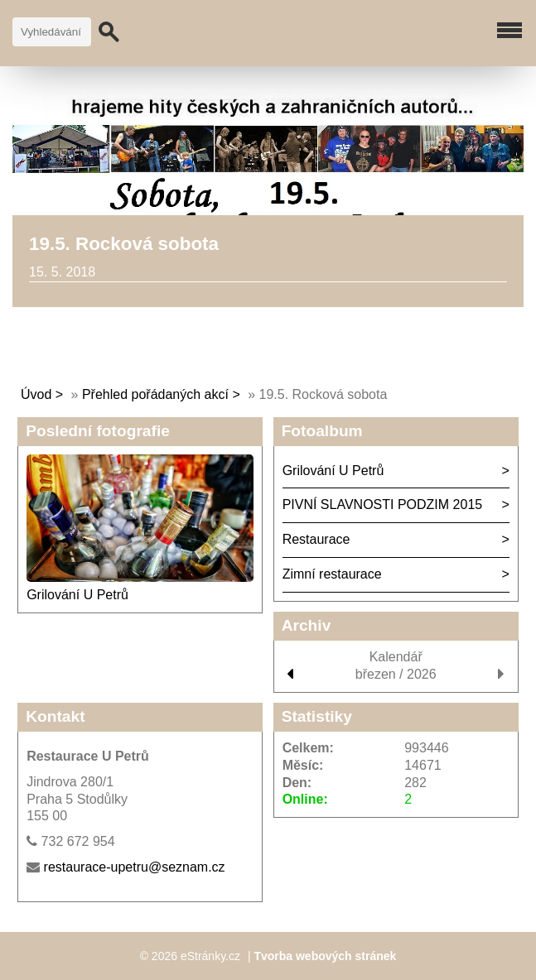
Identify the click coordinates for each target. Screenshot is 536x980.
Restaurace (316, 539)
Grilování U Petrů (77, 595)
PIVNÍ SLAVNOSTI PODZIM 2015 (383, 504)
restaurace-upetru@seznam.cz (135, 867)
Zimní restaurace (332, 574)
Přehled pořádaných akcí (155, 394)
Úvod (36, 394)
